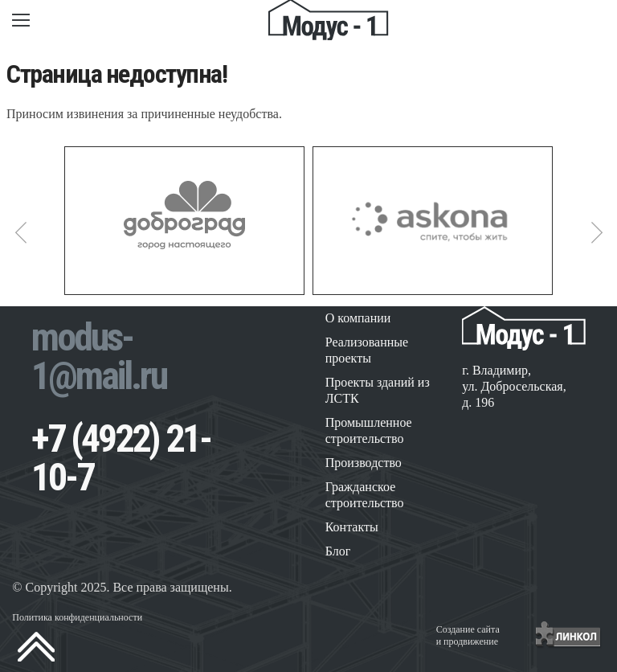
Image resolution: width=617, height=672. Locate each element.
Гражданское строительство (365, 495)
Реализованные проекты (367, 350)
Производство (364, 463)
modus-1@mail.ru (99, 356)
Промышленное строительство (369, 430)
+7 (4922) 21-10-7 (121, 458)
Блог (338, 551)
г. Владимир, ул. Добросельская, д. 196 (514, 386)
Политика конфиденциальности (77, 617)
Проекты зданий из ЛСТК (378, 390)
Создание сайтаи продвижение (468, 635)
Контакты (352, 527)
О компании (358, 318)
